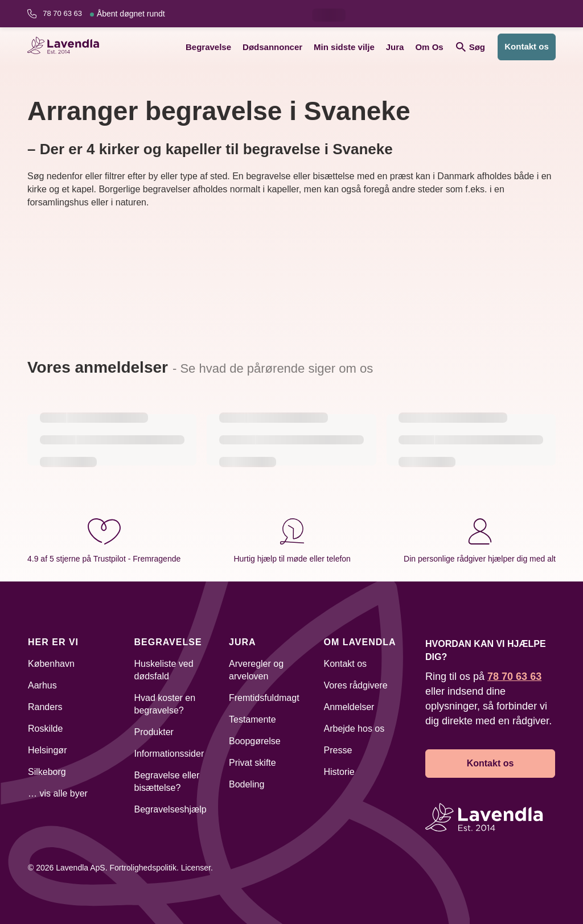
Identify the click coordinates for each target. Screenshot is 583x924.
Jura (395, 47)
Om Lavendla (360, 642)
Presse (338, 750)
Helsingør (47, 750)
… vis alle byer (58, 793)
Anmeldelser (349, 707)
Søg (471, 47)
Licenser (196, 868)
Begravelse (208, 47)
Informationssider (169, 754)
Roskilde (45, 729)
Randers (45, 707)
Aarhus (42, 685)
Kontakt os (527, 46)
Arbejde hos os (354, 729)
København (51, 664)
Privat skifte (253, 763)
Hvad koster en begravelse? (165, 704)
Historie (339, 772)
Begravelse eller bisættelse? (167, 781)
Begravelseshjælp (171, 809)
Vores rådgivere (356, 685)
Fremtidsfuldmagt (264, 698)
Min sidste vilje (344, 47)
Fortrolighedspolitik (143, 868)
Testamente (253, 719)
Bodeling (247, 784)
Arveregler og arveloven (256, 670)
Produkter (154, 732)
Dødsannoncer (272, 47)
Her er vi (53, 642)
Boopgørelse (255, 741)
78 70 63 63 (104, 14)
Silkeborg (47, 772)
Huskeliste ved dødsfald (164, 670)
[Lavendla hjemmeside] (67, 47)
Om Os (429, 47)
